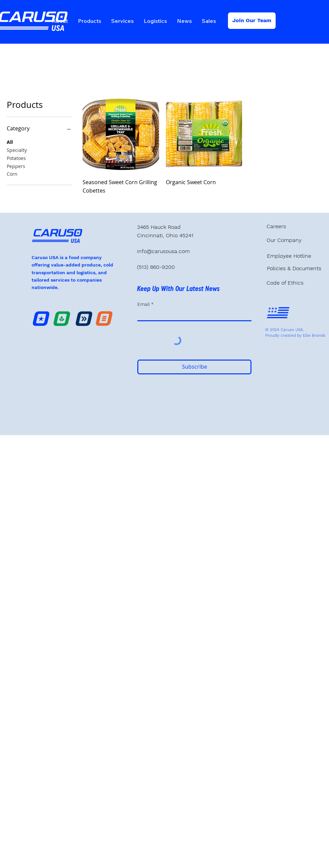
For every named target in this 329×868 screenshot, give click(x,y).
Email (144, 304)
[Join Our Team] (252, 21)
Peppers (16, 166)
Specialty (17, 150)
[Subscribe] (194, 367)
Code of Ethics (285, 283)
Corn (12, 174)
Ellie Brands (314, 335)
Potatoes (16, 158)
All (10, 142)
